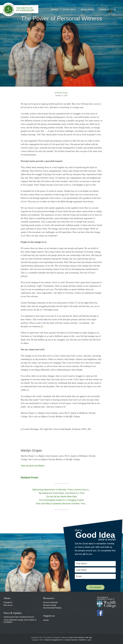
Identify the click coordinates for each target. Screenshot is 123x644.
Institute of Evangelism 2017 (53, 640)
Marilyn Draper (62, 93)
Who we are (8, 605)
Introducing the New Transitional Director (19, 617)
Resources (49, 598)
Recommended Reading (52, 608)
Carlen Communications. (77, 638)
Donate (46, 620)
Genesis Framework (71, 640)
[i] (42, 326)
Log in (89, 640)
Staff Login (89, 638)
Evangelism (8, 602)
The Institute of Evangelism (20, 10)
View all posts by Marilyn (33, 466)
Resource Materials (50, 602)
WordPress (83, 640)
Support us (49, 616)
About (7, 598)
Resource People (50, 605)
